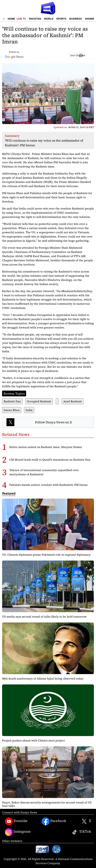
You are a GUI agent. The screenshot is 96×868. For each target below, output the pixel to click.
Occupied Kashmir (39, 401)
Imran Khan (12, 410)
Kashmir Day (12, 401)
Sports (61, 19)
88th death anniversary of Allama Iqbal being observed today (43, 678)
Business (76, 19)
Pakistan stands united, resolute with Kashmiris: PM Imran (48, 485)
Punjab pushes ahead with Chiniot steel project (33, 740)
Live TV (21, 19)
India (29, 410)
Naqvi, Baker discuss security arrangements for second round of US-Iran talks (47, 804)
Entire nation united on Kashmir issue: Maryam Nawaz (46, 447)
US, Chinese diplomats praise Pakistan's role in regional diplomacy (46, 555)
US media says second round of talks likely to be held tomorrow (44, 617)
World (49, 19)
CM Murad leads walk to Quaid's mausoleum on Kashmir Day (50, 460)
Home (11, 19)
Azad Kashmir (73, 401)
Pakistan (35, 19)
